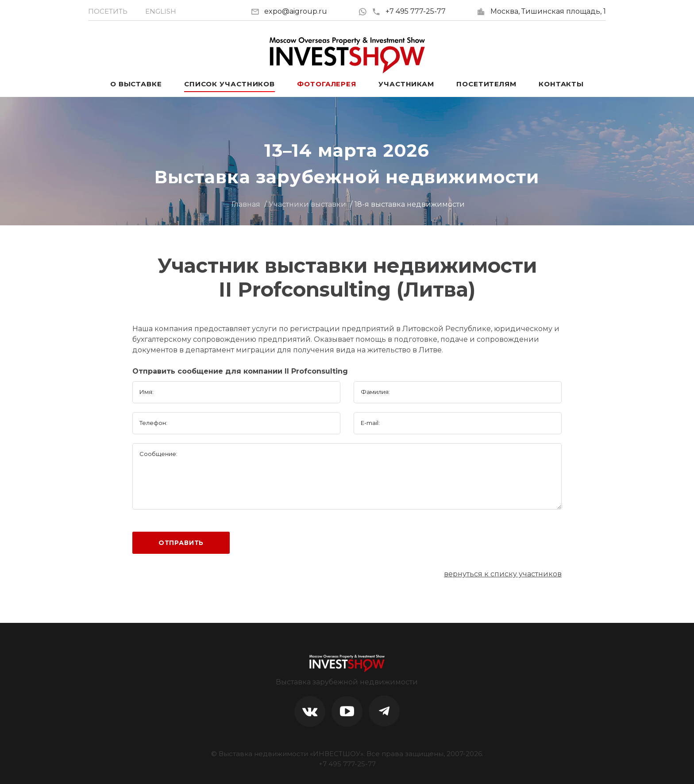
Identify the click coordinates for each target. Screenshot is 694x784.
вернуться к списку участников (503, 574)
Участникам (406, 84)
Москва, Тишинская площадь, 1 (548, 11)
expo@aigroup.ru (296, 11)
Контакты (561, 84)
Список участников (229, 84)
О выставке (136, 84)
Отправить (181, 543)
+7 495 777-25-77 (409, 11)
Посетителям (486, 84)
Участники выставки (307, 204)
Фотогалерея (327, 84)
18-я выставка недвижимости (410, 204)
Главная (246, 204)
